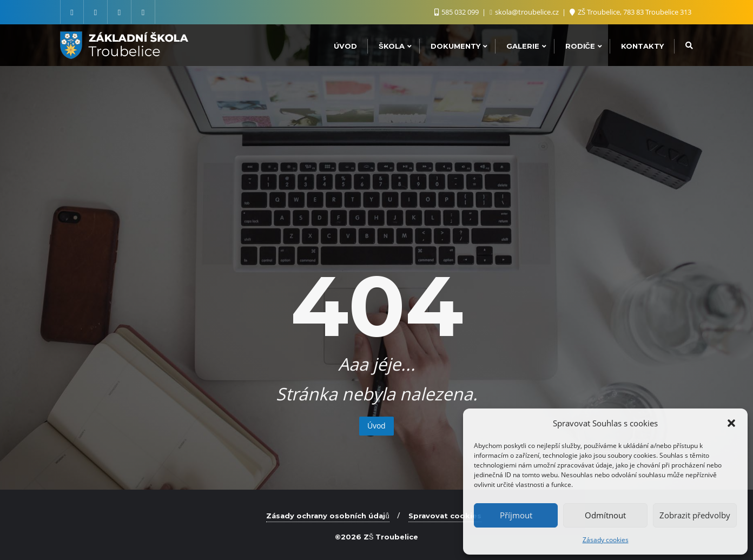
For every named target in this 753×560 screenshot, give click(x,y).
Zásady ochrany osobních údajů (328, 516)
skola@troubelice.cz (525, 12)
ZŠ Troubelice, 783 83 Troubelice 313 (630, 12)
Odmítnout (605, 515)
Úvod (376, 426)
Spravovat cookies (445, 516)
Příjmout (516, 515)
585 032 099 (457, 12)
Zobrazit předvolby (695, 515)
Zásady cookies (606, 540)
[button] (731, 423)
